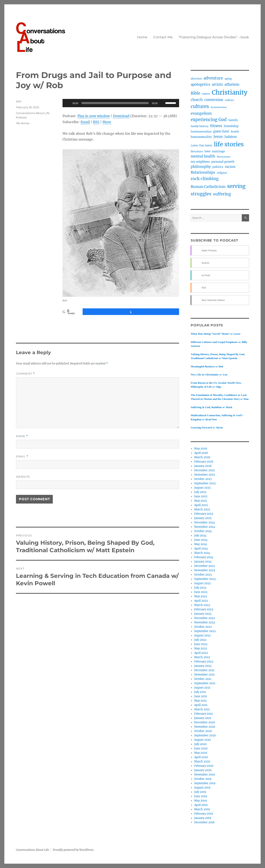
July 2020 (200, 744)
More (107, 122)
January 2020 (203, 770)
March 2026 (202, 457)
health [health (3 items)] (235, 132)
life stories (23, 123)
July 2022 (200, 640)
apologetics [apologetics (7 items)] (200, 85)
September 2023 (205, 579)
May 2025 (201, 501)
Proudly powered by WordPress (73, 850)
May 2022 (201, 649)
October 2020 (203, 731)
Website (23, 477)
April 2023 (201, 601)
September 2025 (205, 483)
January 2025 (203, 518)
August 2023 (202, 583)
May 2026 (201, 449)
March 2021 (202, 709)
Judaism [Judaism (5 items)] (231, 137)
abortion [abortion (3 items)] (196, 79)
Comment (25, 374)
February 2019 (204, 814)
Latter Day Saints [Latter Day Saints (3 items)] (201, 145)
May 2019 (201, 801)
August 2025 (202, 488)
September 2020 (205, 735)
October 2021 (203, 679)
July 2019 (200, 792)
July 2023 (200, 588)
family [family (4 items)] (233, 120)
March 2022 (202, 657)
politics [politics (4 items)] (218, 167)
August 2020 (202, 740)
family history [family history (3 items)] (200, 126)
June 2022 (201, 644)
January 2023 (203, 614)
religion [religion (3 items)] (222, 173)
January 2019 (203, 818)
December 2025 (205, 470)
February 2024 (204, 557)
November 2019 (205, 775)
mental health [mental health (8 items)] (203, 156)
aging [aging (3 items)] (228, 79)
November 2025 (205, 475)
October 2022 (203, 627)
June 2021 (201, 696)
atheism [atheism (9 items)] (232, 84)
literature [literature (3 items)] (197, 151)
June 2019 (201, 796)
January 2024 (203, 562)
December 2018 (204, 822)
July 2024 (200, 536)
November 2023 (205, 570)
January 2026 (203, 466)
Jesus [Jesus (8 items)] (218, 137)
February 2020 (204, 766)
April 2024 (201, 549)
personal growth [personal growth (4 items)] (223, 162)
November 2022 (205, 622)
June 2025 (201, 496)
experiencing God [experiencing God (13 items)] (209, 120)
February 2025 (204, 514)
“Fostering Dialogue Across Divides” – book (214, 37)
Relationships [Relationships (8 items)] (203, 172)
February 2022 (204, 662)
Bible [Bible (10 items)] (195, 93)
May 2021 (200, 701)
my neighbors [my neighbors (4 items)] (200, 162)
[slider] (115, 103)
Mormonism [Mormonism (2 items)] (224, 157)
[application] (121, 103)
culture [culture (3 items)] (229, 100)
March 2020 (202, 762)
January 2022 (203, 666)
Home (142, 37)
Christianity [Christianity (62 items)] (230, 92)
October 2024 (203, 531)
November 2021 (204, 675)
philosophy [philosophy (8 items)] (201, 167)
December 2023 (204, 566)
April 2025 (201, 505)
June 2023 (201, 592)
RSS (96, 122)
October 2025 (203, 479)
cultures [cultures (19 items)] (200, 106)
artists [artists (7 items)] (217, 85)
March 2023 (202, 605)
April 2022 (201, 653)
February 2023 (204, 609)
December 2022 (205, 618)
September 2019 (205, 783)
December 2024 (205, 522)
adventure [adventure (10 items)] (213, 78)
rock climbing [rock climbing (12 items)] (205, 179)
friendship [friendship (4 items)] (231, 126)
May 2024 (201, 544)
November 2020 (205, 727)
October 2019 (203, 779)
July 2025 (200, 492)
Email (85, 122)
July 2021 (200, 692)
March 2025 (202, 509)
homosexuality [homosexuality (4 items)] (201, 137)
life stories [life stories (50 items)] (229, 144)
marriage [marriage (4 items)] (218, 151)
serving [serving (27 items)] (236, 186)
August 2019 (202, 788)
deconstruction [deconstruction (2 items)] (219, 107)
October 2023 (203, 575)
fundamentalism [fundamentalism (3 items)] (201, 132)
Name (22, 436)
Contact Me (163, 37)
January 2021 (203, 718)
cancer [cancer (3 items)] (206, 94)
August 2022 (202, 635)
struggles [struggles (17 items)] (201, 194)
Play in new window (94, 116)
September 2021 (205, 683)
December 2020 (205, 722)
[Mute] (162, 103)
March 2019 (202, 809)
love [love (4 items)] (207, 151)
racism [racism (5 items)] (230, 167)
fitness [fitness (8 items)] (216, 126)
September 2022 (205, 631)
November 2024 (205, 527)
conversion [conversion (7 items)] (214, 100)
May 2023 (201, 596)
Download (121, 116)
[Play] (68, 103)
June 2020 (201, 748)
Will (19, 101)
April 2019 (201, 805)
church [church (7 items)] (197, 100)
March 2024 (202, 553)
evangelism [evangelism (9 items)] (201, 113)
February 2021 (204, 714)
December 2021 (204, 670)
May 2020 (201, 753)
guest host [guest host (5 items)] (221, 131)
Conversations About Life (33, 850)
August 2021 (202, 688)
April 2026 (201, 453)
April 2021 (201, 705)
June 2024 (201, 540)
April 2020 (201, 757)
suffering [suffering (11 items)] (222, 194)
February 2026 (204, 462)
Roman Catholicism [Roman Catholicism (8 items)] (208, 187)
